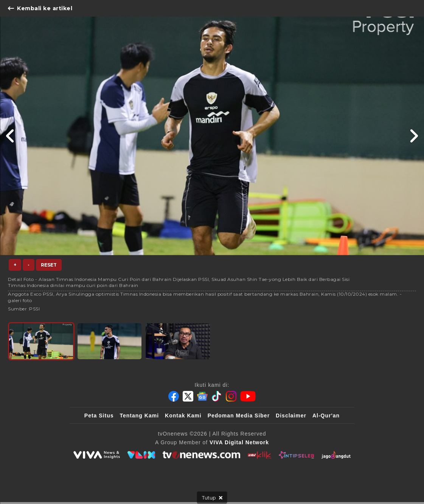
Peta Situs (99, 416)
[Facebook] (174, 396)
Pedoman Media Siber (239, 416)
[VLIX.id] (141, 455)
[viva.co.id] (96, 455)
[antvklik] (259, 455)
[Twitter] (188, 396)
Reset (49, 265)
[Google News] (202, 396)
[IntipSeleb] (296, 455)
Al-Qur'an (326, 416)
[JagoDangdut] (336, 455)
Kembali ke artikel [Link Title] (40, 8)
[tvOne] (201, 455)
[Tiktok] (217, 396)
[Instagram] (231, 396)
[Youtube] (248, 396)
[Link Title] (10, 136)
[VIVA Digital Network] (239, 442)
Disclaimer (291, 416)
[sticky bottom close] (212, 498)
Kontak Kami (183, 416)
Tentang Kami (140, 416)
